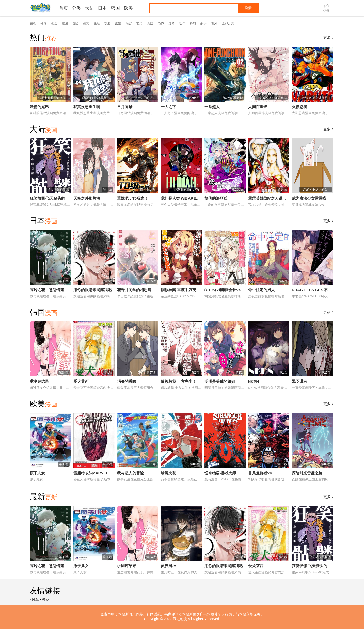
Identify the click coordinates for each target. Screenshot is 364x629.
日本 (102, 8)
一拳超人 (212, 107)
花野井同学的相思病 (134, 290)
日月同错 (125, 107)
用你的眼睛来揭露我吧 (92, 290)
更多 (329, 38)
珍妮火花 (168, 473)
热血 (107, 23)
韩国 (115, 8)
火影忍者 (299, 107)
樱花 (46, 599)
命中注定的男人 (262, 290)
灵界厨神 (168, 566)
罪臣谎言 (299, 381)
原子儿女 (37, 473)
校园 (65, 23)
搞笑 (86, 23)
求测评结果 (39, 381)
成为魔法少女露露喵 (309, 198)
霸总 (33, 23)
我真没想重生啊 (87, 107)
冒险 (75, 23)
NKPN (254, 381)
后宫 (129, 23)
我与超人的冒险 (130, 473)
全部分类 (228, 23)
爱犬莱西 (81, 381)
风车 (35, 599)
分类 (76, 8)
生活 (97, 23)
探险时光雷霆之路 (307, 473)
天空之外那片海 (87, 198)
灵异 (171, 23)
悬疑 (150, 23)
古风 (214, 23)
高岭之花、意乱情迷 (47, 290)
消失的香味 (127, 381)
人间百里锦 (258, 107)
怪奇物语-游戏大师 (220, 473)
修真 (43, 23)
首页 (64, 8)
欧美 (128, 8)
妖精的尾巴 (39, 107)
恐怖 (161, 23)
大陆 (89, 8)
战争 (203, 23)
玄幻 (139, 23)
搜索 (248, 8)
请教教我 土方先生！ (178, 381)
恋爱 (54, 23)
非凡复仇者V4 (260, 473)
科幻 (193, 23)
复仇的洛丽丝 (216, 198)
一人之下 (168, 107)
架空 (118, 23)
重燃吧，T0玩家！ (133, 198)
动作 (182, 23)
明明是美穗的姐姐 (220, 381)
